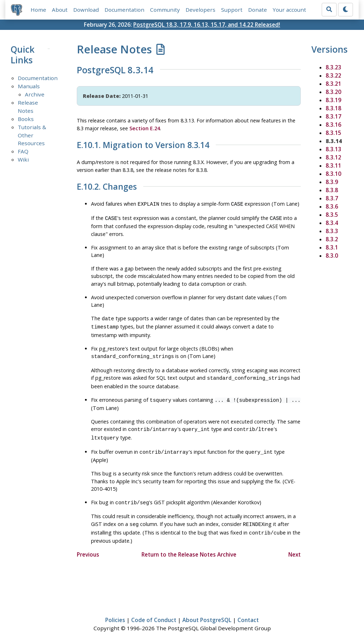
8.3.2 (332, 239)
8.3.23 (333, 67)
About (60, 10)
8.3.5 (332, 215)
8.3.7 (332, 198)
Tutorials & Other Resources (32, 135)
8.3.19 (333, 100)
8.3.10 (333, 174)
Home (38, 10)
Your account (289, 10)
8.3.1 (332, 247)
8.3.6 (332, 206)
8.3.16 (333, 125)
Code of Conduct (154, 611)
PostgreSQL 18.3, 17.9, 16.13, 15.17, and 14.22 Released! (207, 25)
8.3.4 (332, 223)
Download (86, 10)
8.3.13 (333, 149)
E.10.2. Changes (107, 187)
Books (26, 119)
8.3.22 (333, 75)
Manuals (29, 86)
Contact (248, 611)
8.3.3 (332, 231)
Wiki (23, 159)
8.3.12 (333, 157)
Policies (115, 611)
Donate (258, 10)
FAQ (23, 151)
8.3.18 (333, 108)
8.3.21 (333, 84)
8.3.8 (332, 190)
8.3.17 (333, 116)
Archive (35, 94)
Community (165, 10)
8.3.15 (333, 133)
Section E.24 (145, 128)
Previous (88, 545)
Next (295, 545)
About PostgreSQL (207, 611)
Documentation (124, 10)
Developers (200, 10)
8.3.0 (332, 256)
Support (232, 10)
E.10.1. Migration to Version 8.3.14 (143, 145)
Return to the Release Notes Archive (189, 545)
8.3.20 (333, 92)
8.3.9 (332, 182)
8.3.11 (333, 165)
